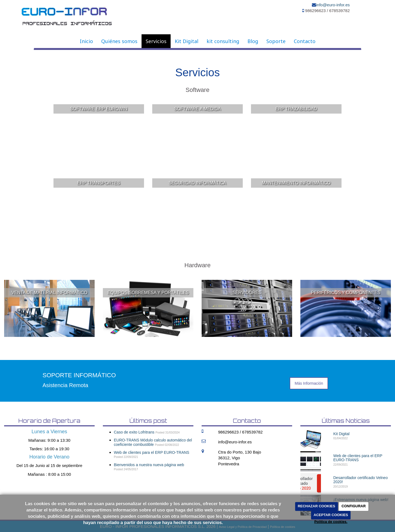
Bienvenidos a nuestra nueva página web (149, 465)
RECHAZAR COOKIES (316, 506)
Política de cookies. (331, 522)
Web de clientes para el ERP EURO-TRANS (152, 452)
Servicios (156, 41)
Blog (253, 41)
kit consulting (223, 41)
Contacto (305, 41)
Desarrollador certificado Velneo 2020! (360, 480)
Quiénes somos (119, 41)
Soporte (276, 41)
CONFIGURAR (354, 506)
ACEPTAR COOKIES (331, 515)
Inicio (86, 41)
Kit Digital (187, 41)
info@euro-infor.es (333, 5)
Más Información (309, 383)
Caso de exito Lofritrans (134, 432)
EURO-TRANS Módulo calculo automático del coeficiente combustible (153, 442)
